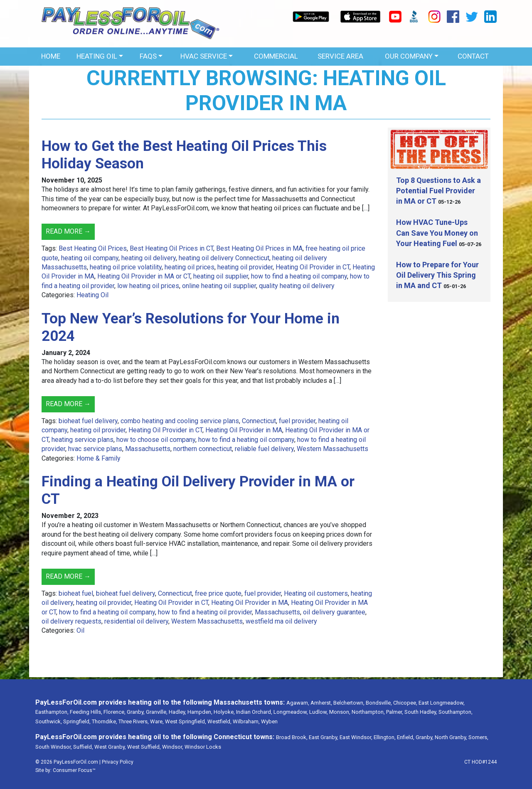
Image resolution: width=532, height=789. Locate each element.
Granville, (157, 712)
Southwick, (49, 721)
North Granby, (451, 737)
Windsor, (173, 747)
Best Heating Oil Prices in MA (259, 248)
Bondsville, (379, 703)
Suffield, (83, 747)
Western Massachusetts (332, 449)
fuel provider (297, 421)
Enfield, (406, 737)
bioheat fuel (76, 593)
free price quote (218, 593)
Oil (80, 630)
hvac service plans (95, 449)
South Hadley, (421, 712)
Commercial (276, 56)
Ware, (157, 721)
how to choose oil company (156, 440)
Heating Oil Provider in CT (313, 267)
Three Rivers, (134, 721)
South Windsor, (54, 747)
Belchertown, (349, 703)
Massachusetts (148, 449)
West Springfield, (186, 721)
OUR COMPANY (409, 56)
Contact (473, 56)
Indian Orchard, (254, 712)
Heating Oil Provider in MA (244, 430)
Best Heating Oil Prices (93, 248)
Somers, (478, 737)
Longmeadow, (291, 712)
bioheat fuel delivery (88, 421)
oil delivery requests (71, 621)
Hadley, (177, 712)
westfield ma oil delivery (281, 621)
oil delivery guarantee (334, 612)
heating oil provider (245, 267)
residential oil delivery (136, 621)
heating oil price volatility (126, 267)
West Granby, (110, 747)
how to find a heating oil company (299, 276)
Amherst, (321, 703)
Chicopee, (405, 703)
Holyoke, (224, 712)
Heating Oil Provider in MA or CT (144, 276)
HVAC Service (204, 56)
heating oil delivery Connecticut (224, 258)
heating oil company (90, 258)
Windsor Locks (203, 747)
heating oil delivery (149, 258)
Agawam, (298, 703)
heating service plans (83, 440)
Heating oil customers (316, 593)
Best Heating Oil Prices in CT (171, 248)
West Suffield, (144, 747)
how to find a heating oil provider (205, 612)
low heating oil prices (148, 286)
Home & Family (99, 458)
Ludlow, (319, 712)
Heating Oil (97, 56)
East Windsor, (356, 737)
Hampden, (200, 712)
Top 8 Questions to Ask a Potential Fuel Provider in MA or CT (438, 191)
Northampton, (368, 712)
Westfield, (219, 721)
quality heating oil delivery (297, 286)
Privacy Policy (118, 762)
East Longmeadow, (442, 703)
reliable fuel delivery (264, 449)
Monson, (340, 712)
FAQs (148, 56)
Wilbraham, (246, 721)
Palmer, (395, 712)
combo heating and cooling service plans (180, 421)
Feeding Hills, (86, 712)
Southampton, (456, 712)
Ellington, (385, 737)
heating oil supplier (221, 276)
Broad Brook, (292, 737)
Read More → (68, 231)
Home (51, 56)
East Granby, (324, 737)
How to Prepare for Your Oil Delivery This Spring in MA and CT (437, 275)
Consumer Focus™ (74, 770)
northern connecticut (203, 449)
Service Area (340, 56)
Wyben (269, 721)
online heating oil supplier (219, 286)
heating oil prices (190, 267)
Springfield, (77, 721)
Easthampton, (52, 712)
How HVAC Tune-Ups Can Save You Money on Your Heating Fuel (437, 233)
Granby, (136, 712)
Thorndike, (105, 721)
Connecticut (259, 421)
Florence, (115, 712)
